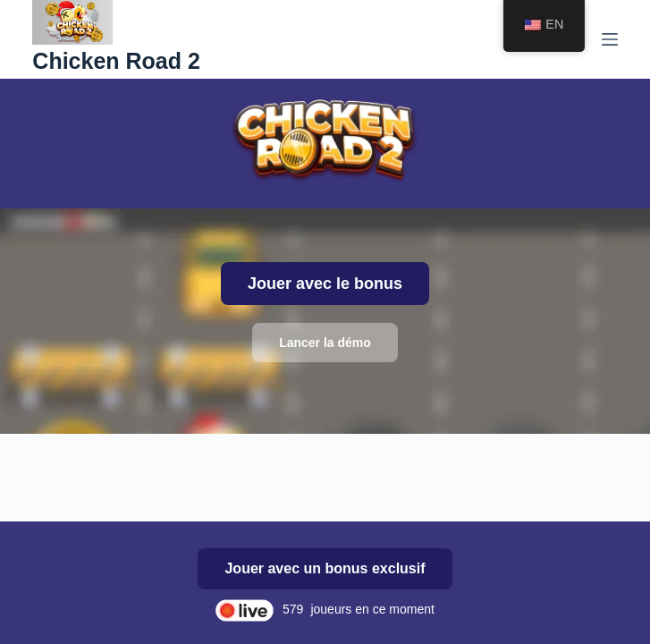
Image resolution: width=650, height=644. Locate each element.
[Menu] (610, 39)
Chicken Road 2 (116, 61)
